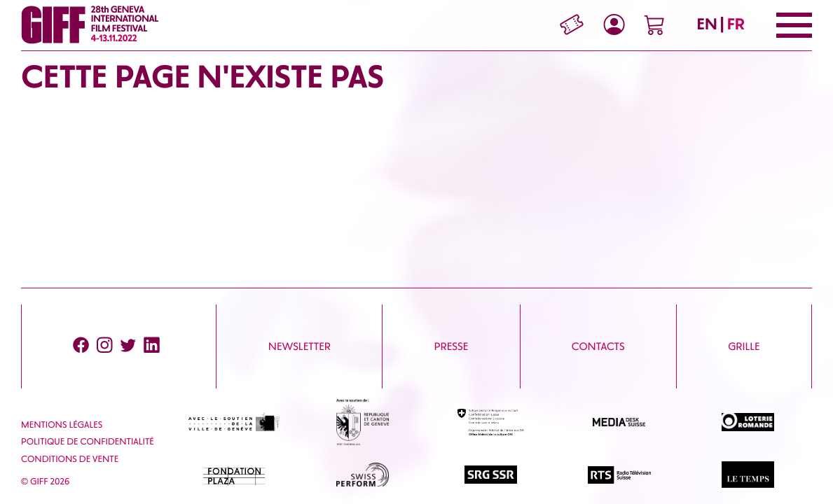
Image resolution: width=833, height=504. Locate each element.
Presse (452, 346)
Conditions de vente (70, 460)
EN (707, 24)
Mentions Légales (62, 425)
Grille (744, 346)
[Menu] (794, 25)
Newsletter (300, 346)
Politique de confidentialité (88, 442)
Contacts (598, 346)
